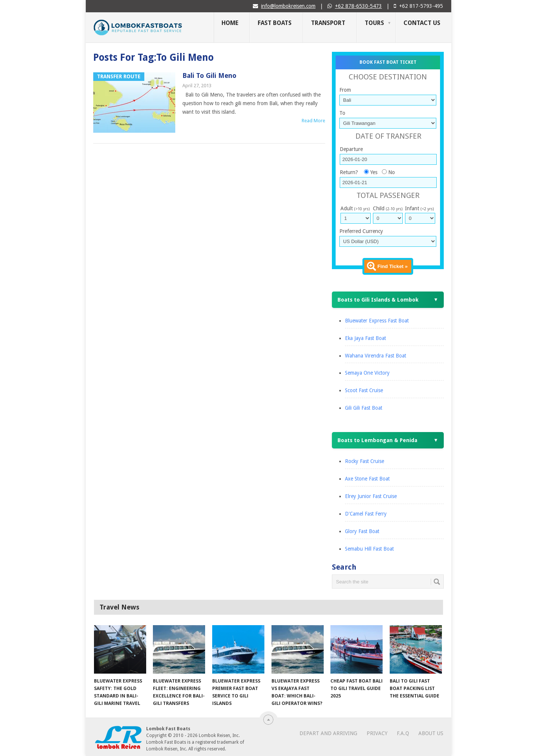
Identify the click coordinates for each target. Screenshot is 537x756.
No (392, 172)
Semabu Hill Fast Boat (369, 549)
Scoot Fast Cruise (364, 390)
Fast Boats (275, 23)
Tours (374, 23)
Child (388, 208)
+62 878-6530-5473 (358, 6)
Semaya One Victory (367, 373)
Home (230, 23)
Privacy (377, 733)
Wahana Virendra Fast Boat (376, 356)
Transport (328, 23)
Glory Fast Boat (362, 531)
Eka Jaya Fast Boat (365, 338)
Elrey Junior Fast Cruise (371, 496)
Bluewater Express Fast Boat (377, 321)
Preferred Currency (361, 231)
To (342, 113)
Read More (313, 121)
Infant (419, 208)
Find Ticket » (392, 266)
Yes (374, 172)
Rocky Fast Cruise (365, 461)
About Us (431, 733)
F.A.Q (403, 733)
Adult (355, 208)
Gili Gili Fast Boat (364, 408)
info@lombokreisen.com (288, 6)
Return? (349, 172)
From (345, 90)
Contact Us (422, 23)
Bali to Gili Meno (209, 75)
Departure (351, 149)
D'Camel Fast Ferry (366, 514)
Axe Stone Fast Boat (367, 479)
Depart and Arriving (328, 733)
